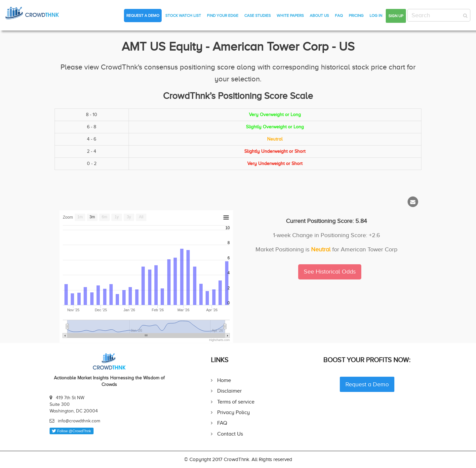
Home (224, 380)
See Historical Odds (330, 272)
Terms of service (236, 402)
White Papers (290, 16)
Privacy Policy (234, 412)
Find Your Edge (223, 16)
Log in (376, 16)
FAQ (339, 16)
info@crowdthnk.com (79, 421)
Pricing (356, 16)
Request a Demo (143, 16)
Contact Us (230, 434)
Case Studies (258, 16)
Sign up (396, 16)
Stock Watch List (183, 16)
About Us (319, 16)
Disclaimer (229, 391)
